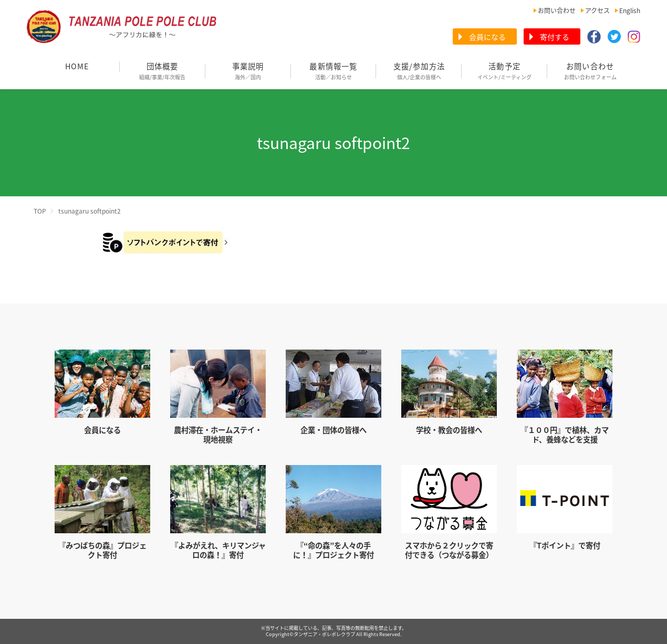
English (630, 10)
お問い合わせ (557, 10)
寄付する (555, 37)
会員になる (487, 37)
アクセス (597, 10)
